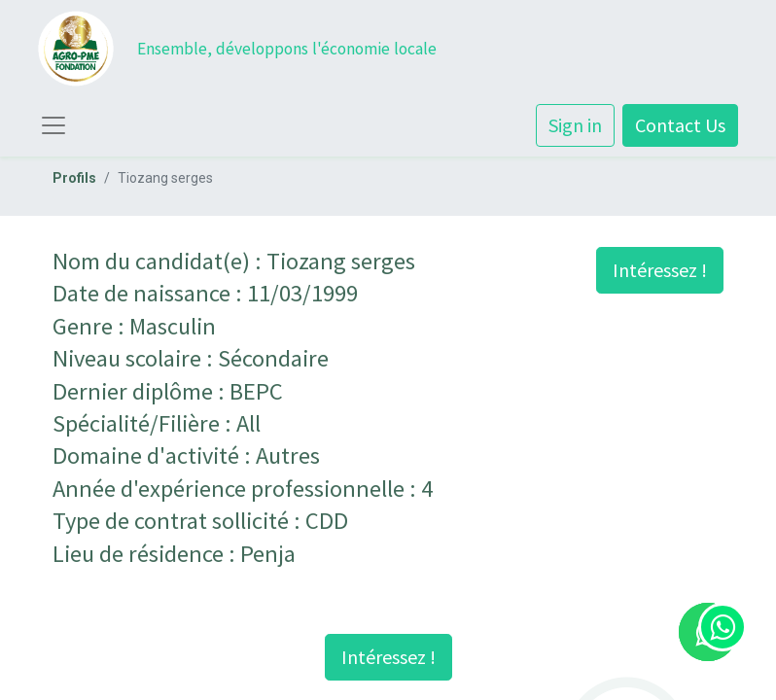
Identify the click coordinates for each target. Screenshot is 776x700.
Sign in (575, 125)
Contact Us (680, 125)
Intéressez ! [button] (660, 270)
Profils (74, 178)
